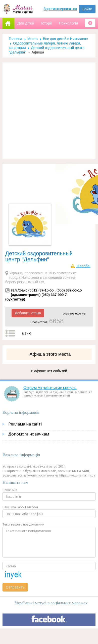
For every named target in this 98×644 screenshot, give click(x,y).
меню (27, 333)
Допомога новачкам (29, 434)
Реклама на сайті (25, 424)
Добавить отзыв (28, 313)
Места (33, 39)
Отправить (15, 587)
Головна (15, 39)
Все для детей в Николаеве (65, 39)
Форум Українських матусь (50, 388)
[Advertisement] (47, 111)
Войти (87, 9)
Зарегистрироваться (60, 9)
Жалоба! (83, 266)
